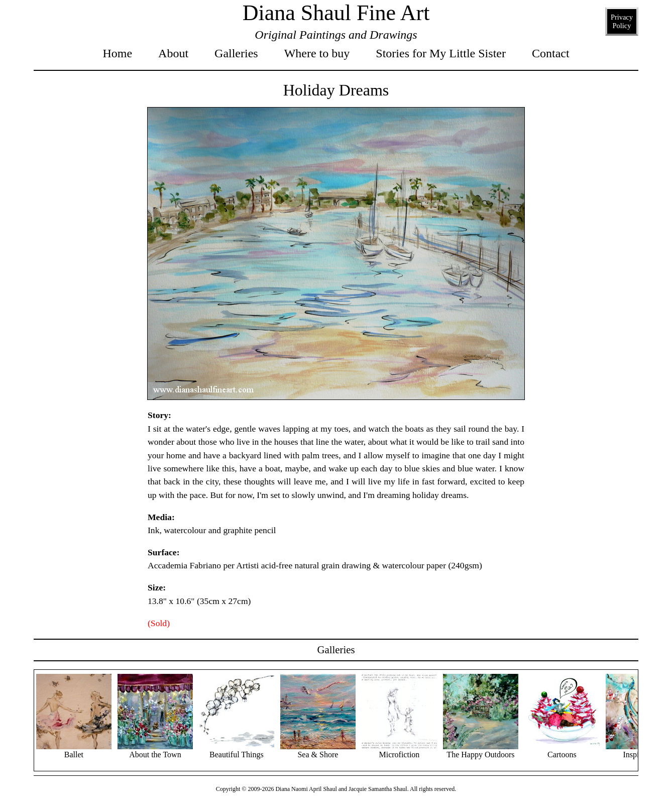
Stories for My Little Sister (441, 54)
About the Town (155, 750)
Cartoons (562, 750)
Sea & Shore (318, 750)
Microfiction (399, 750)
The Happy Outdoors (481, 750)
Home (117, 54)
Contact (551, 54)
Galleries (236, 54)
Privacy (622, 22)
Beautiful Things (237, 750)
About (173, 54)
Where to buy (317, 54)
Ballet (74, 750)
